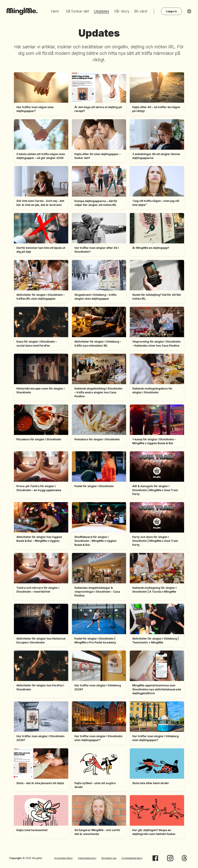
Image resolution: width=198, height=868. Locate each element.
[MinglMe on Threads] (184, 858)
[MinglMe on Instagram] (170, 858)
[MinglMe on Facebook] (155, 858)
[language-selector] (189, 11)
